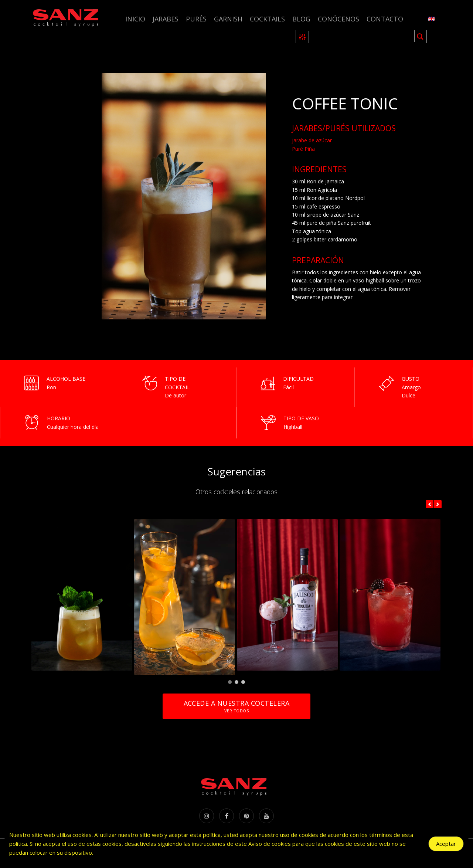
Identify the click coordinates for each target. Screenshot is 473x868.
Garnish (228, 19)
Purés (196, 19)
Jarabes (166, 19)
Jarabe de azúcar (312, 140)
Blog (301, 19)
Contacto (385, 19)
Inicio (135, 19)
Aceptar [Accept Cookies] (446, 844)
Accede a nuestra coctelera (236, 706)
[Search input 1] (362, 37)
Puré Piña (303, 149)
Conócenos (338, 19)
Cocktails (267, 19)
